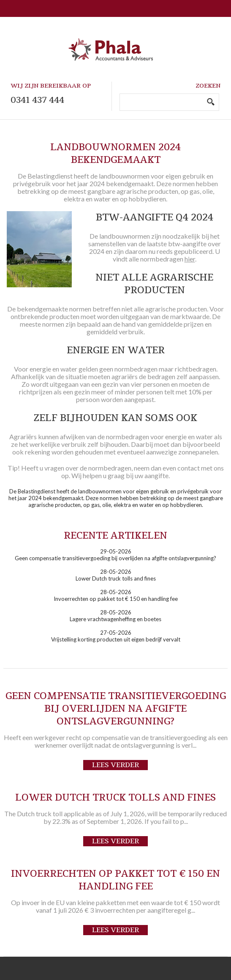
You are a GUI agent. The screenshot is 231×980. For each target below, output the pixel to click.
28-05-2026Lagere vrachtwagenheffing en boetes (115, 616)
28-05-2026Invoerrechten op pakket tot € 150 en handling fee (116, 595)
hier (190, 259)
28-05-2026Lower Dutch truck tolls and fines (116, 575)
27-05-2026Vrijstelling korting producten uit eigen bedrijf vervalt (116, 636)
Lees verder (115, 765)
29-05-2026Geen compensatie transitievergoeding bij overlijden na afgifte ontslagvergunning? (115, 555)
